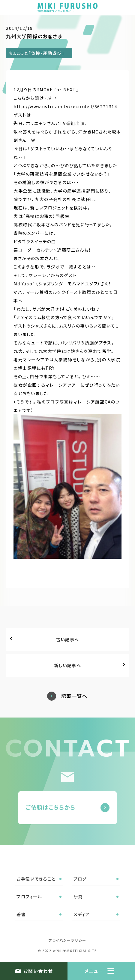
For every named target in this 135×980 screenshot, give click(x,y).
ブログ (80, 879)
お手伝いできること (36, 879)
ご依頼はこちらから (51, 807)
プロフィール (29, 897)
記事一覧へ (74, 696)
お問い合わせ (38, 971)
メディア (82, 914)
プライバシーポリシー (67, 940)
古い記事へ (68, 639)
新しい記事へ (67, 665)
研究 (78, 897)
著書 (21, 914)
